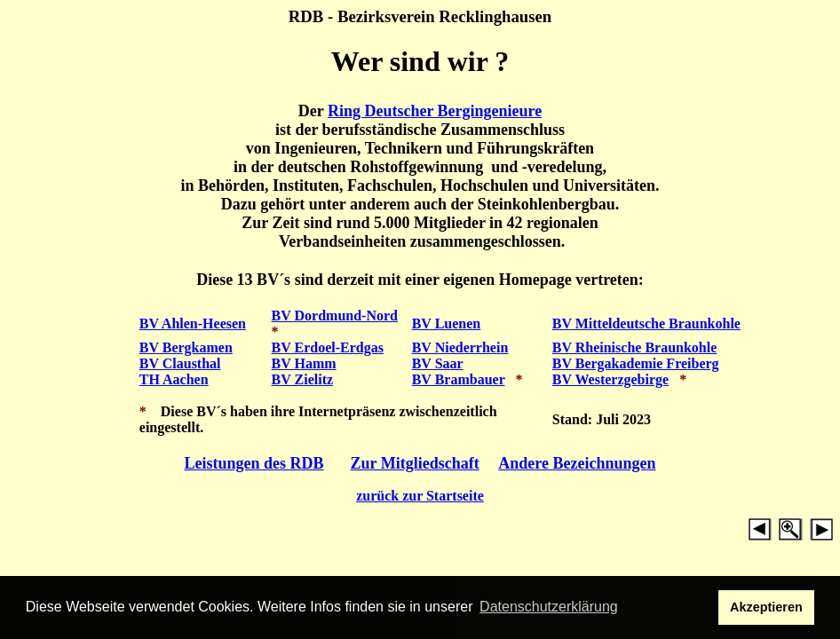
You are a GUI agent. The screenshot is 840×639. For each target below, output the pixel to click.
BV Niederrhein (460, 347)
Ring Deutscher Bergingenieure (435, 111)
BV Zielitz (302, 379)
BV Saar (438, 363)
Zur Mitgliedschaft (415, 463)
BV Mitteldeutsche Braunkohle (646, 323)
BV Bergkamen (186, 347)
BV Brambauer (459, 379)
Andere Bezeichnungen (577, 463)
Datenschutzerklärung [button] (549, 607)
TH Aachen (174, 379)
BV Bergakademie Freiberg (636, 363)
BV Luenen (447, 323)
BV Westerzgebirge (610, 379)
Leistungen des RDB (254, 463)
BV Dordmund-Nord (335, 316)
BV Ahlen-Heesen (193, 323)
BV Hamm (304, 363)
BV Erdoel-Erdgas (328, 347)
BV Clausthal (180, 363)
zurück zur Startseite (420, 496)
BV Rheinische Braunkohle (635, 347)
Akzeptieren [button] (766, 607)
